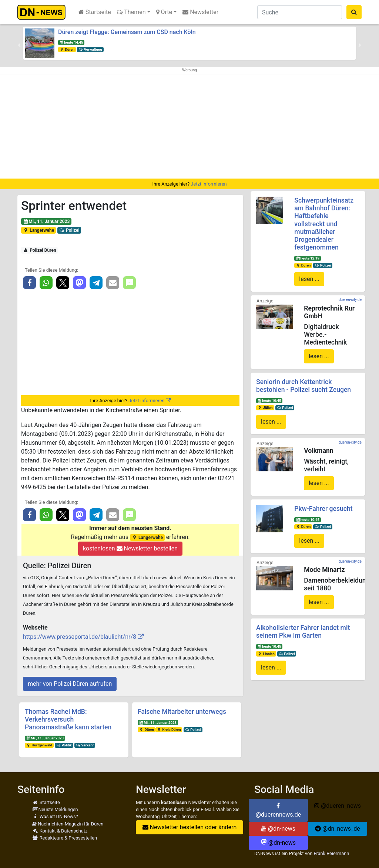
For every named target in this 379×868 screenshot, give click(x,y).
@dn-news (278, 829)
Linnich (266, 654)
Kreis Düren (169, 730)
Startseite (95, 12)
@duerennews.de (279, 810)
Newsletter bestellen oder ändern (190, 827)
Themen (131, 12)
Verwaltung (90, 49)
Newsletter (200, 12)
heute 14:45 (71, 42)
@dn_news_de (338, 829)
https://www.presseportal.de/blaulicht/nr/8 (80, 637)
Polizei (69, 230)
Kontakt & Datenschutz (60, 831)
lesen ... (309, 279)
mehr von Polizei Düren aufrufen (70, 684)
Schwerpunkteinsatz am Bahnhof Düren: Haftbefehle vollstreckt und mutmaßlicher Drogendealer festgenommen (324, 224)
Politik (64, 745)
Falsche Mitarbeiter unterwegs (182, 712)
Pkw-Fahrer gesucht (323, 509)
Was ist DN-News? (55, 816)
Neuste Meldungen (55, 809)
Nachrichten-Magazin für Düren (68, 824)
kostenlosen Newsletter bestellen (130, 548)
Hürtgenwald (39, 745)
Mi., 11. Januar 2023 (46, 221)
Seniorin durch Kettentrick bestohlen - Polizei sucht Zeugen (303, 386)
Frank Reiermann (331, 853)
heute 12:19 (308, 258)
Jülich (265, 408)
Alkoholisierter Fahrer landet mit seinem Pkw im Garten (303, 632)
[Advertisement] (189, 127)
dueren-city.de (350, 300)
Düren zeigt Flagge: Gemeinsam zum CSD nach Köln (127, 32)
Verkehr (85, 745)
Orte (164, 12)
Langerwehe (38, 230)
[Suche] (300, 12)
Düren (67, 49)
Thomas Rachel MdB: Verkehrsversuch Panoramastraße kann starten (68, 719)
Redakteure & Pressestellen (65, 838)
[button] (19, 45)
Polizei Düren (40, 250)
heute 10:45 (269, 401)
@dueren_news (338, 806)
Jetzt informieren (209, 184)
